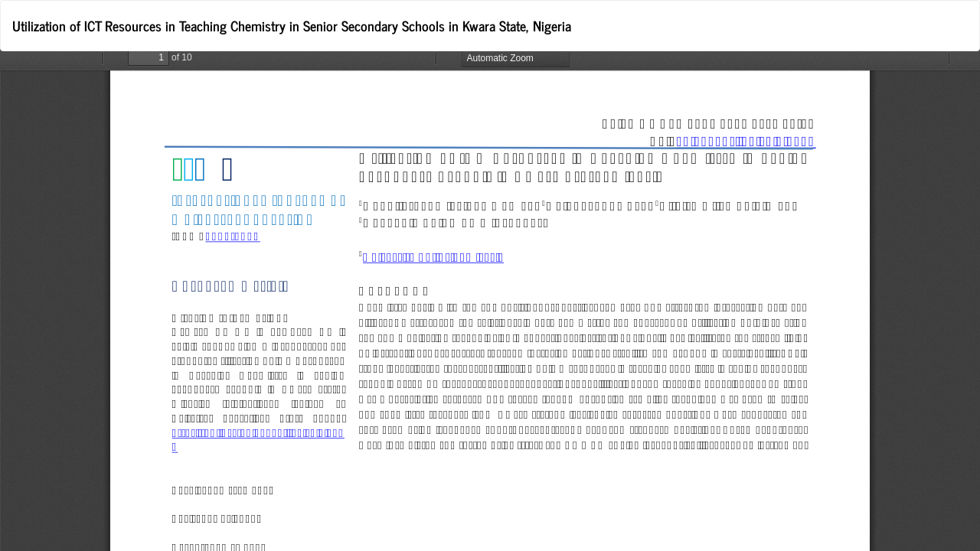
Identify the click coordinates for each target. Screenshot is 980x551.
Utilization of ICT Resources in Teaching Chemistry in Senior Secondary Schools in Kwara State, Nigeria (292, 25)
